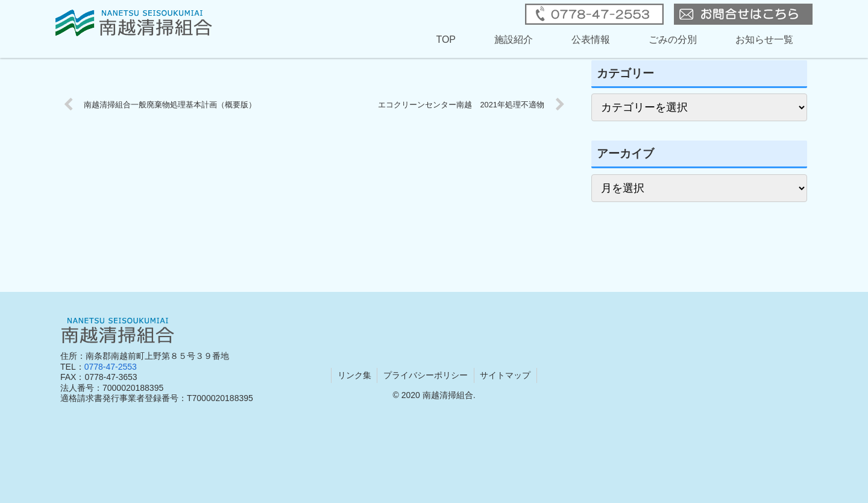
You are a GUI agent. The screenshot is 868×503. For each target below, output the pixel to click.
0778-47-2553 (111, 367)
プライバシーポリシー (426, 375)
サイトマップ (506, 375)
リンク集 (354, 375)
